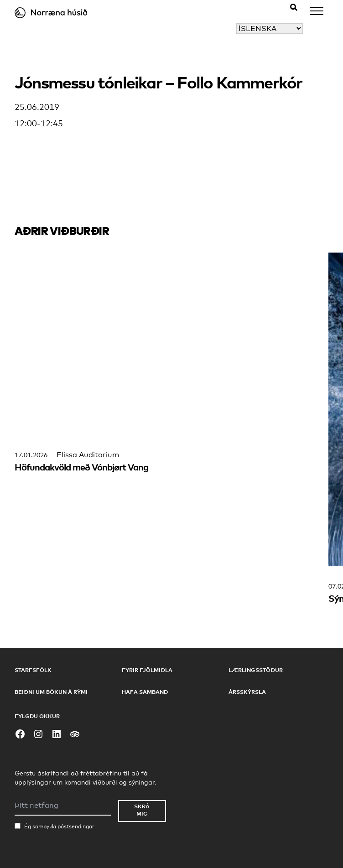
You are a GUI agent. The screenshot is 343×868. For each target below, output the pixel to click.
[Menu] (317, 13)
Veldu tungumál (208, 28)
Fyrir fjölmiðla (147, 670)
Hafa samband (145, 692)
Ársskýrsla (247, 692)
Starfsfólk (33, 670)
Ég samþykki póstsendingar (59, 827)
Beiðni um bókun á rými (51, 692)
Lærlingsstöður (256, 670)
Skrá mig (142, 810)
